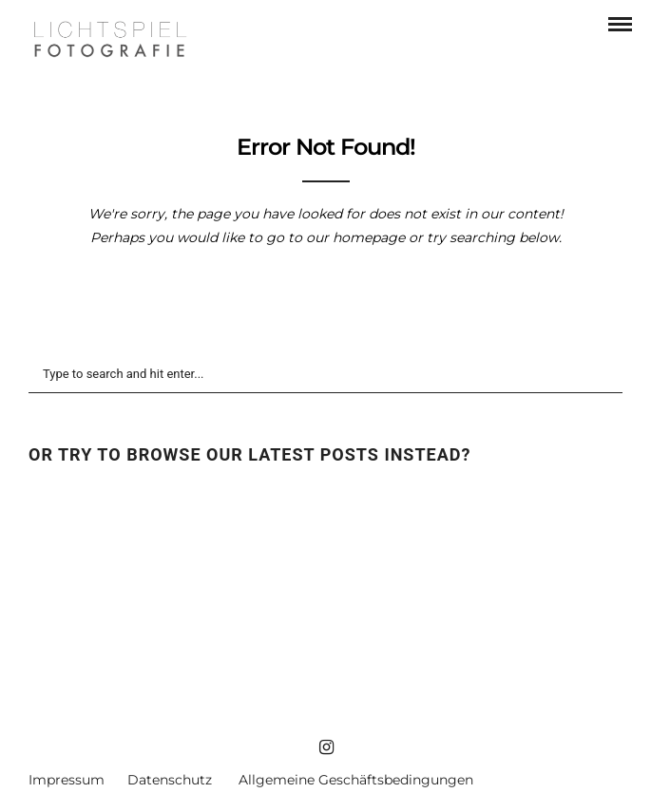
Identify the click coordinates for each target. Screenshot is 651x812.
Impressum (67, 780)
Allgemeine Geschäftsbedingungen (356, 780)
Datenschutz (170, 780)
